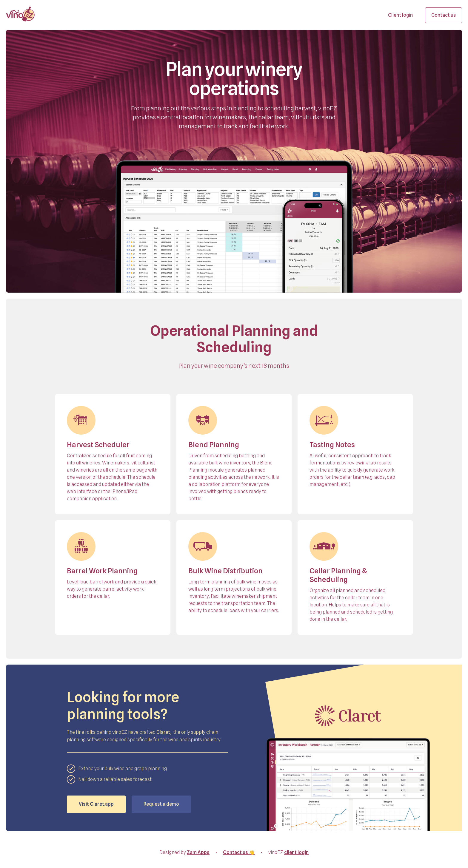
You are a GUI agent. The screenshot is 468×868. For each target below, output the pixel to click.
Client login (400, 15)
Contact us (444, 15)
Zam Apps (198, 852)
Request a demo (161, 804)
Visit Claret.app (96, 804)
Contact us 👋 (239, 852)
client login (296, 852)
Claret (163, 732)
